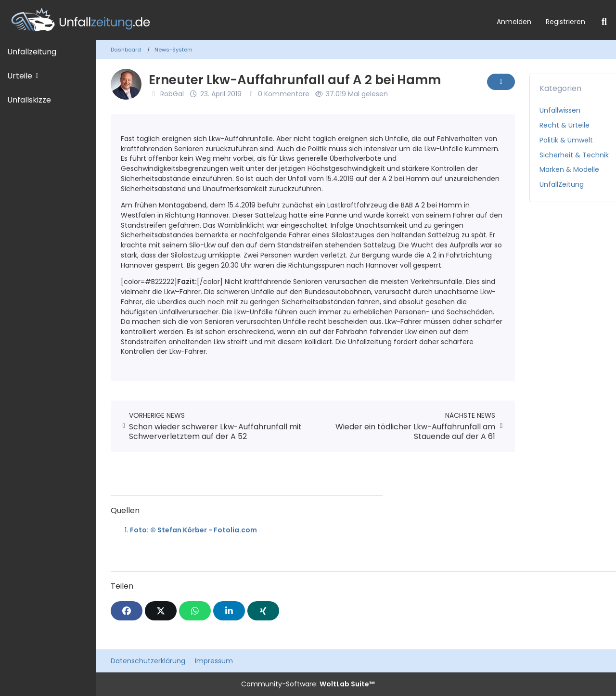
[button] (229, 611)
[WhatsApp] (195, 611)
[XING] (263, 611)
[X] (161, 611)
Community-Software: (308, 684)
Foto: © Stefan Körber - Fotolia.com (193, 530)
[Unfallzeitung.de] (245, 20)
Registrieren (565, 22)
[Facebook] (127, 611)
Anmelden (514, 22)
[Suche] (604, 22)
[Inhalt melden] (501, 82)
